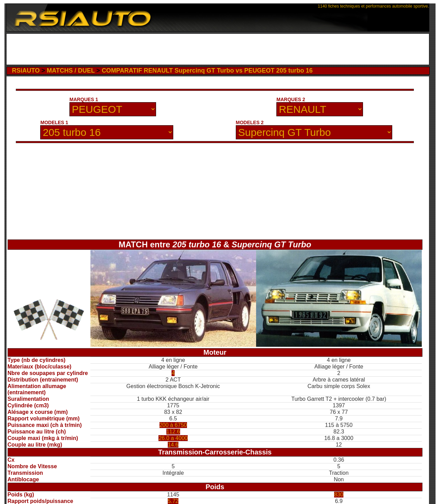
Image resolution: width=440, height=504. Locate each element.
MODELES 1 (54, 122)
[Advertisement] (218, 49)
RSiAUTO (26, 71)
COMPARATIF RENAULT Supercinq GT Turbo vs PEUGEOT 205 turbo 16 (207, 71)
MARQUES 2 (291, 99)
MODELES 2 (250, 122)
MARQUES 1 (84, 99)
